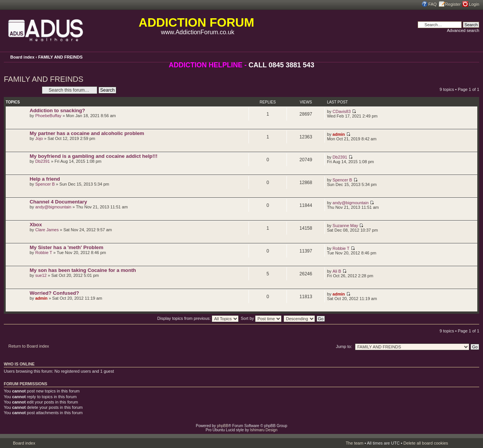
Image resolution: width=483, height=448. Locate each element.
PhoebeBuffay (48, 116)
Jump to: (344, 346)
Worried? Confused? (54, 293)
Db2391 (43, 161)
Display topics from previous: (198, 318)
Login (474, 4)
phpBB (223, 426)
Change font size (473, 57)
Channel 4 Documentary (58, 202)
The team (355, 443)
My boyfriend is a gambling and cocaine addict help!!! (93, 156)
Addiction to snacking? (57, 110)
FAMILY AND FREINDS (60, 57)
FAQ (432, 4)
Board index (22, 57)
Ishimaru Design (264, 430)
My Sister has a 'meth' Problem (67, 247)
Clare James (47, 230)
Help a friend (45, 179)
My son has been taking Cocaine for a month (83, 270)
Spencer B (45, 184)
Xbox (36, 225)
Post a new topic (21, 90)
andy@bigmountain (53, 207)
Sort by (261, 318)
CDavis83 (342, 111)
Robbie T (44, 253)
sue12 (41, 275)
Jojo (39, 138)
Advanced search (463, 30)
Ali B (337, 271)
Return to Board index (29, 346)
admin (339, 134)
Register (453, 4)
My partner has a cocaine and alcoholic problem (87, 133)
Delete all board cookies (426, 443)
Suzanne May (345, 226)
